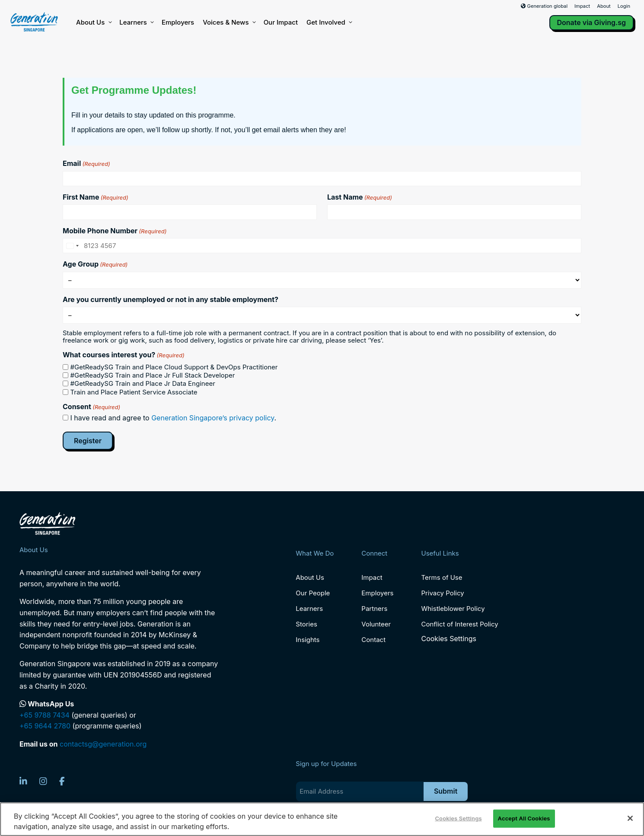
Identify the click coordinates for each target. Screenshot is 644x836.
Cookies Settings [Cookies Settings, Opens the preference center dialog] (458, 818)
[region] (322, 819)
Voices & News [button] (229, 22)
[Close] (630, 818)
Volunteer (376, 624)
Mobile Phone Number (115, 231)
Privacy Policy (442, 593)
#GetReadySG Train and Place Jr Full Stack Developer (153, 375)
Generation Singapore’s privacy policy (213, 418)
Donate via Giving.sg (592, 22)
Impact (582, 6)
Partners (374, 609)
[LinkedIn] (23, 781)
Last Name (360, 197)
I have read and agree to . (174, 418)
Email (86, 163)
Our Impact (281, 22)
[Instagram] (43, 781)
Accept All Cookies (524, 818)
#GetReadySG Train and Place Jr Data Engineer (143, 383)
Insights (308, 640)
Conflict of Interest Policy (459, 624)
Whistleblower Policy (453, 609)
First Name (96, 197)
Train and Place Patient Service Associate (134, 392)
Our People (313, 593)
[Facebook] (62, 781)
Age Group (95, 264)
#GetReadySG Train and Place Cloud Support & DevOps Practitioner (174, 367)
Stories (306, 624)
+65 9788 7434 (45, 715)
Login (624, 6)
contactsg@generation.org (103, 744)
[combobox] (72, 246)
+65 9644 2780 (45, 726)
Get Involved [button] (329, 22)
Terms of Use (442, 577)
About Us (93, 22)
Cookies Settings (448, 639)
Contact (373, 640)
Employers (178, 22)
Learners (136, 22)
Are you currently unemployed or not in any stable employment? (171, 299)
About (604, 6)
